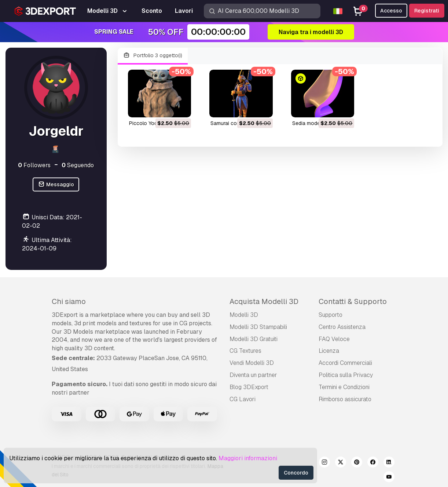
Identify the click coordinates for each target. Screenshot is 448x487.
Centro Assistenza (342, 327)
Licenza (329, 351)
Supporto (331, 315)
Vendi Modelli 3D (252, 363)
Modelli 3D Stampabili (258, 327)
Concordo (296, 473)
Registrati (427, 11)
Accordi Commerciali (345, 363)
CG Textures (245, 351)
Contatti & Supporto (353, 301)
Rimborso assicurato (345, 399)
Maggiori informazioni (248, 458)
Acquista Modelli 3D (264, 301)
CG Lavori (243, 399)
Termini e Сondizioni (344, 387)
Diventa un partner (253, 375)
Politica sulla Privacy (346, 375)
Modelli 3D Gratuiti (254, 339)
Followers (34, 165)
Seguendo (78, 165)
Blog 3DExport (249, 387)
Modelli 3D (244, 315)
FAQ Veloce (334, 339)
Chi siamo (69, 301)
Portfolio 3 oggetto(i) (153, 56)
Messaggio (56, 185)
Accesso (391, 11)
